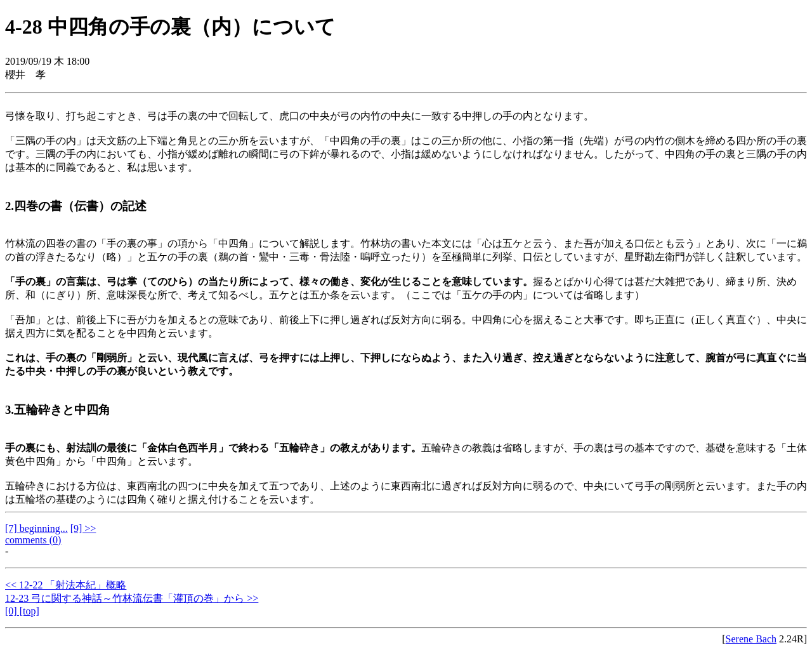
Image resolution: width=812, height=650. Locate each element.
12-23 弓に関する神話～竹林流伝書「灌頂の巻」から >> (132, 598)
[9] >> (83, 528)
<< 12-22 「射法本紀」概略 (66, 585)
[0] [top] (22, 611)
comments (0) (33, 540)
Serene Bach (751, 639)
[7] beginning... (36, 528)
